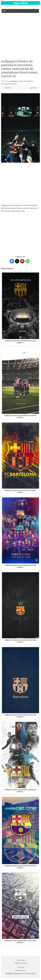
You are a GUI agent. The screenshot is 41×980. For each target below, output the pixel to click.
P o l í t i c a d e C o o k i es (21, 963)
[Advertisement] (20, 35)
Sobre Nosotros (21, 970)
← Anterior (6, 88)
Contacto (21, 967)
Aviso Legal (21, 960)
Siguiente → (34, 88)
